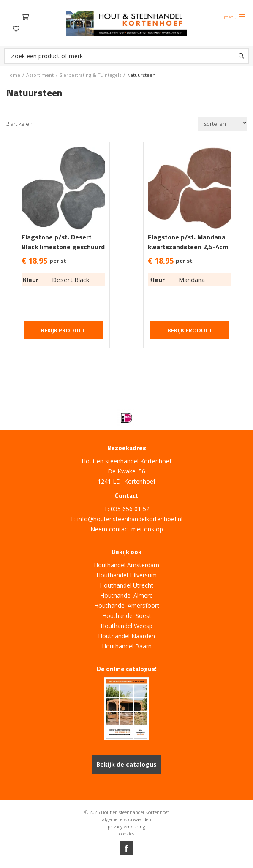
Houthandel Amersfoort (127, 605)
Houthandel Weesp (126, 626)
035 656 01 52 (130, 509)
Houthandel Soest (127, 616)
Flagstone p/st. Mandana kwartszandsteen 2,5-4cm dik (188, 247)
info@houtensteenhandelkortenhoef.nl (130, 519)
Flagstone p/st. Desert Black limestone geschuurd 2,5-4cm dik (63, 247)
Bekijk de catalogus (126, 764)
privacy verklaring (126, 826)
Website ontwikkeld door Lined (127, 864)
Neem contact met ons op (127, 529)
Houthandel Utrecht (126, 585)
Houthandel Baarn (127, 646)
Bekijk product (63, 330)
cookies (126, 834)
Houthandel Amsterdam (126, 565)
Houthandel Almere (126, 595)
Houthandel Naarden (126, 636)
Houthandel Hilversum (126, 575)
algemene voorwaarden (127, 819)
